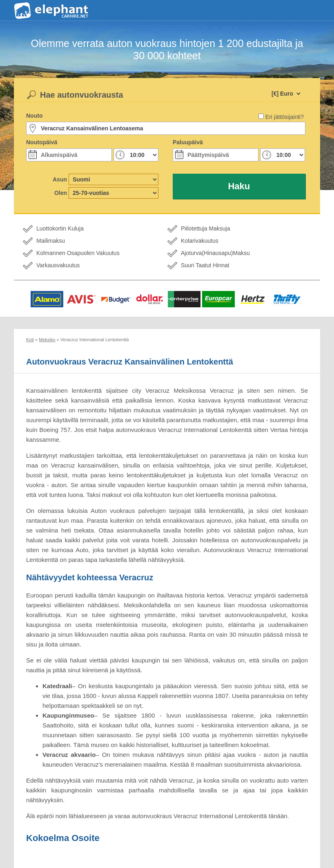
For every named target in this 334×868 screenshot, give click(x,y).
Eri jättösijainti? (285, 117)
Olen (61, 193)
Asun (60, 179)
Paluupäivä (188, 142)
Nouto (34, 116)
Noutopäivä (42, 142)
